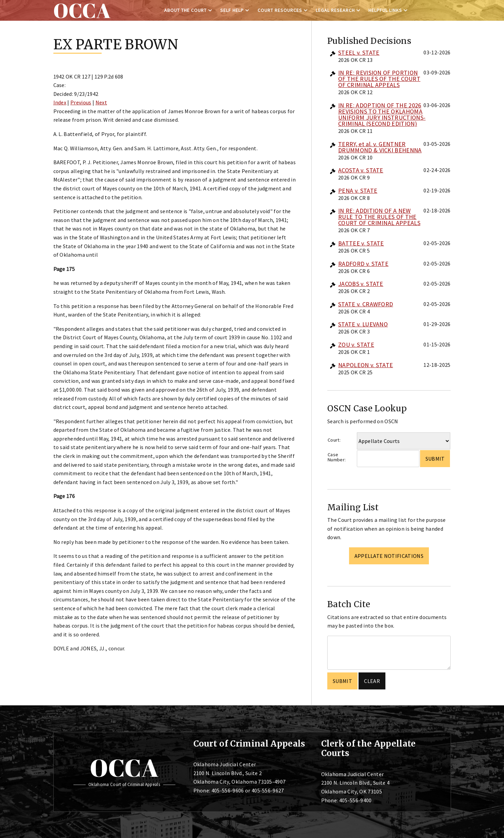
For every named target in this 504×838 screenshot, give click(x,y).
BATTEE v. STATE (361, 243)
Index (60, 102)
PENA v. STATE (358, 191)
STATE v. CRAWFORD (366, 304)
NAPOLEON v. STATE (366, 365)
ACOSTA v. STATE (361, 170)
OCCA (124, 768)
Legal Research (335, 10)
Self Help (232, 10)
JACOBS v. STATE (361, 284)
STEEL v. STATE (359, 53)
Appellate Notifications (389, 556)
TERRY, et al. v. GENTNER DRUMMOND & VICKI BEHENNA (380, 147)
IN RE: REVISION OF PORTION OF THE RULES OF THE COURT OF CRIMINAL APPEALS (379, 79)
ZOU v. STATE (356, 345)
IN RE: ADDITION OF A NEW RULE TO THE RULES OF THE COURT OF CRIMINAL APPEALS (379, 217)
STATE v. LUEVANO (363, 324)
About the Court (185, 10)
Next (101, 102)
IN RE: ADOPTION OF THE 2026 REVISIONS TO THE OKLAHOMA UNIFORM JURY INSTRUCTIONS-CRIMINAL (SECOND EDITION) (382, 114)
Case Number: (337, 457)
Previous (81, 102)
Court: (334, 440)
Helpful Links (385, 10)
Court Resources (280, 10)
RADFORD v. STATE (363, 264)
